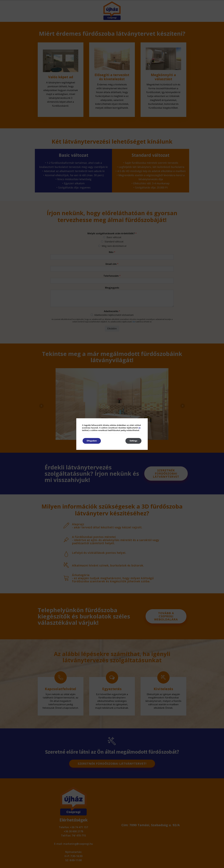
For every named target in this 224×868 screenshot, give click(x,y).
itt (139, 428)
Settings (133, 441)
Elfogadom (92, 441)
